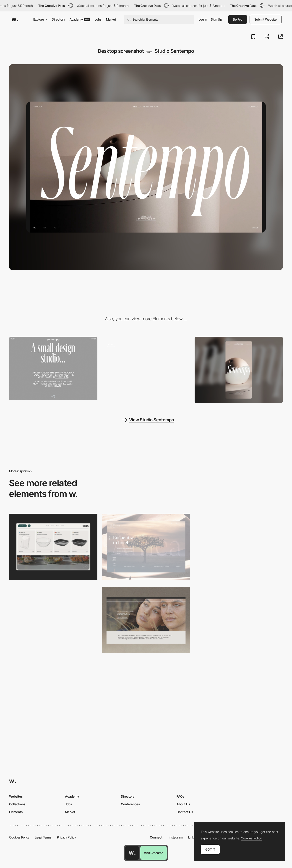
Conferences (130, 804)
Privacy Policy (66, 837)
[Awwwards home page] (132, 853)
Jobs (98, 19)
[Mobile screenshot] (239, 370)
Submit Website (266, 19)
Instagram (176, 837)
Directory (58, 19)
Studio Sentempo (174, 51)
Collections (17, 804)
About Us (183, 804)
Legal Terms (43, 837)
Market (111, 19)
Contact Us (185, 812)
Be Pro (238, 19)
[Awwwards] (15, 19)
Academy (80, 19)
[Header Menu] (53, 547)
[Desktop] (239, 547)
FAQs (180, 796)
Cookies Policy (19, 837)
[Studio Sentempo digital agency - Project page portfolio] (146, 368)
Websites (16, 796)
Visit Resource (154, 853)
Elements (16, 812)
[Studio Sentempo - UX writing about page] (53, 368)
